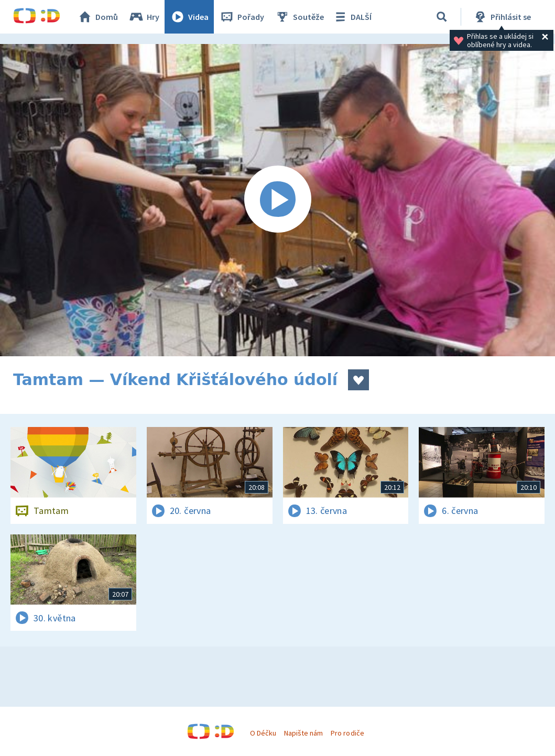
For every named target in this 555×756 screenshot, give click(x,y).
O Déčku (263, 733)
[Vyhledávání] (442, 17)
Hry (144, 17)
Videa (189, 17)
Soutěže (299, 17)
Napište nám (303, 733)
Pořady (242, 17)
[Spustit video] (277, 200)
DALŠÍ (352, 17)
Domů (97, 17)
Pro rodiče (347, 733)
